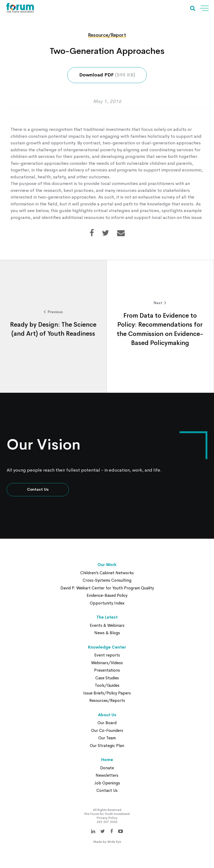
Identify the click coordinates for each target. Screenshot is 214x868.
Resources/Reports (107, 700)
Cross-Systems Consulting (107, 580)
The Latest (107, 617)
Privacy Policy (107, 818)
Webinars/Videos (107, 663)
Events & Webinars (107, 625)
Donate (107, 768)
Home (107, 760)
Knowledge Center (107, 647)
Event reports (107, 655)
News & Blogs (107, 633)
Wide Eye (114, 842)
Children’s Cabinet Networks (107, 573)
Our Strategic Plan (107, 746)
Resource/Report (107, 35)
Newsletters (107, 775)
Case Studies (107, 678)
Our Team (107, 738)
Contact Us (38, 490)
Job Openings (107, 783)
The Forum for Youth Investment (107, 814)
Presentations (107, 670)
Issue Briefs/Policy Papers (107, 693)
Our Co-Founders (107, 730)
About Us (107, 715)
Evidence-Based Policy (107, 595)
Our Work (107, 565)
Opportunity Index (107, 603)
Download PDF (107, 75)
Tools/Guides (107, 685)
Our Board (107, 723)
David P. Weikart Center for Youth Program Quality (107, 588)
